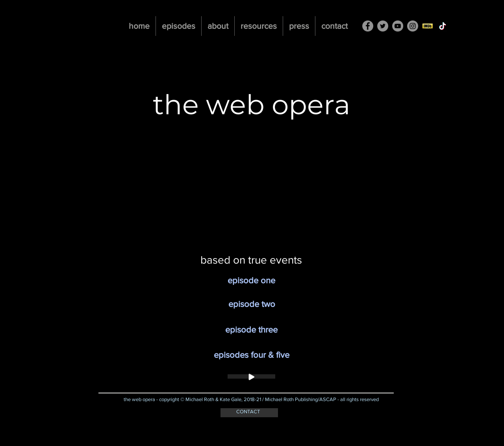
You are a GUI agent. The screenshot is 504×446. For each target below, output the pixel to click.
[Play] (251, 376)
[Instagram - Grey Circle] (413, 26)
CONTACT (248, 412)
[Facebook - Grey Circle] (368, 26)
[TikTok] (443, 26)
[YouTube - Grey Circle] (398, 26)
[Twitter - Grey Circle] (383, 26)
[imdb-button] (428, 26)
